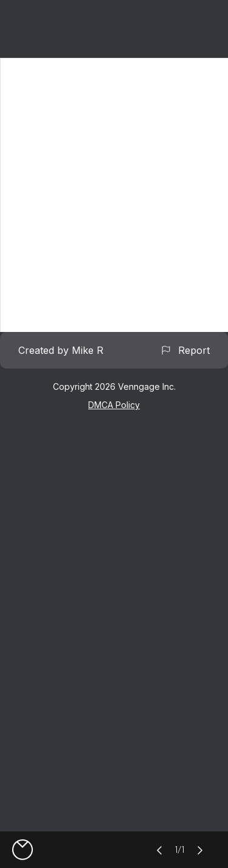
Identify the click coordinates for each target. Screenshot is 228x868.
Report (185, 350)
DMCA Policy (114, 405)
